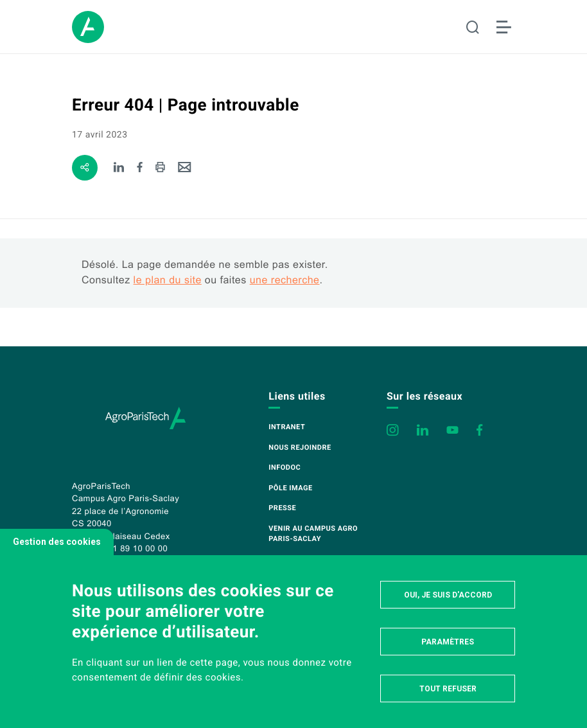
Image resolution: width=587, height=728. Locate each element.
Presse (282, 508)
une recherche (285, 280)
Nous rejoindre (300, 448)
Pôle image (290, 488)
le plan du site (168, 280)
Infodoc (285, 467)
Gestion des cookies (57, 542)
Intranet (287, 427)
